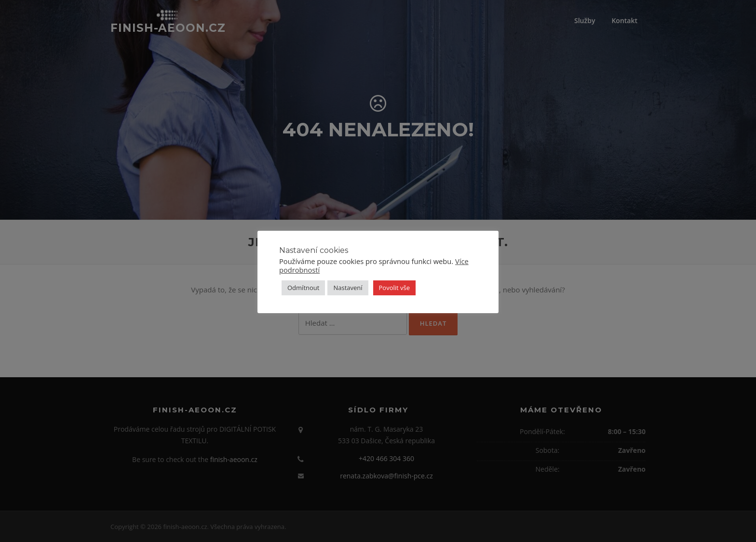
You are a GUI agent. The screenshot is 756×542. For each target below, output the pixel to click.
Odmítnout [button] (303, 288)
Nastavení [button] (348, 288)
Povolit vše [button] (395, 288)
